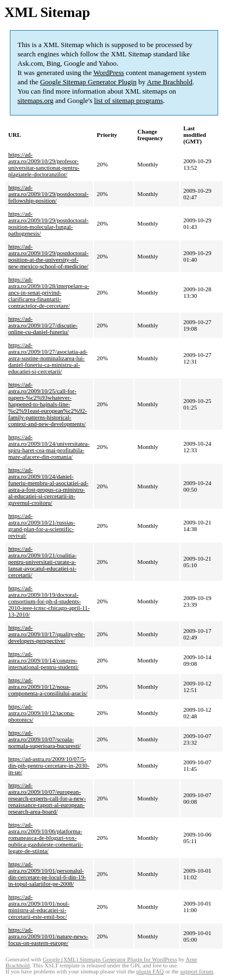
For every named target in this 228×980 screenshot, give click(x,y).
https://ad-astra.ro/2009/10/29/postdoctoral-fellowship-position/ (48, 194)
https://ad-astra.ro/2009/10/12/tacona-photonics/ (41, 713)
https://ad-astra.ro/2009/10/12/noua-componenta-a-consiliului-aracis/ (48, 687)
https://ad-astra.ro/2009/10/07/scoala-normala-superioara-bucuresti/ (45, 739)
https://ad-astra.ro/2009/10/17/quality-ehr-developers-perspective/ (47, 634)
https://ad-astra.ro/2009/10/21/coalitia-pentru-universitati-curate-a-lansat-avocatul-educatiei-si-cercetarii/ (42, 562)
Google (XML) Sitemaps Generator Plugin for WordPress (110, 959)
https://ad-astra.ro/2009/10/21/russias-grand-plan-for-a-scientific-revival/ (42, 526)
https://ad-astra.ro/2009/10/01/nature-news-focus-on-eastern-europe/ (48, 936)
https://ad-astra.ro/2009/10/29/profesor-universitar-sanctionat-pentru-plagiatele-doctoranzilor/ (44, 164)
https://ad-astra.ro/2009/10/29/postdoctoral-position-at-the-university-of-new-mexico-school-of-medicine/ (48, 256)
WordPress (109, 73)
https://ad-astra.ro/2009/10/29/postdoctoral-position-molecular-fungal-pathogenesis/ (48, 223)
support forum (197, 972)
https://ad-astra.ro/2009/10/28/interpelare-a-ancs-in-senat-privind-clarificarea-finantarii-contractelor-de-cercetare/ (49, 292)
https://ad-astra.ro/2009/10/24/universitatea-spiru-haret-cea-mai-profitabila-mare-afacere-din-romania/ (49, 447)
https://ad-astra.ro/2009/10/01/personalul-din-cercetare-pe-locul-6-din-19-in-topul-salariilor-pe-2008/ (47, 874)
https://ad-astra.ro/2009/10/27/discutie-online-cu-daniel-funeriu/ (43, 325)
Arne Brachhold (170, 82)
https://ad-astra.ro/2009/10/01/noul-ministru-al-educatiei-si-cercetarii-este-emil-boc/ (39, 907)
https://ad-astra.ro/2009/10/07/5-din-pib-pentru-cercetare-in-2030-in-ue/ (49, 765)
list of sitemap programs (128, 100)
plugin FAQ (150, 972)
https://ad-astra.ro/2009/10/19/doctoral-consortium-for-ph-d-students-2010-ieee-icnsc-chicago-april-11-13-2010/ (49, 601)
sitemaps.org (36, 100)
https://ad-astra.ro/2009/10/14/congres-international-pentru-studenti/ (43, 660)
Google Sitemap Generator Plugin (88, 82)
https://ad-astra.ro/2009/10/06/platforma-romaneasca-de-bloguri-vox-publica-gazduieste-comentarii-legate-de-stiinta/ (46, 838)
